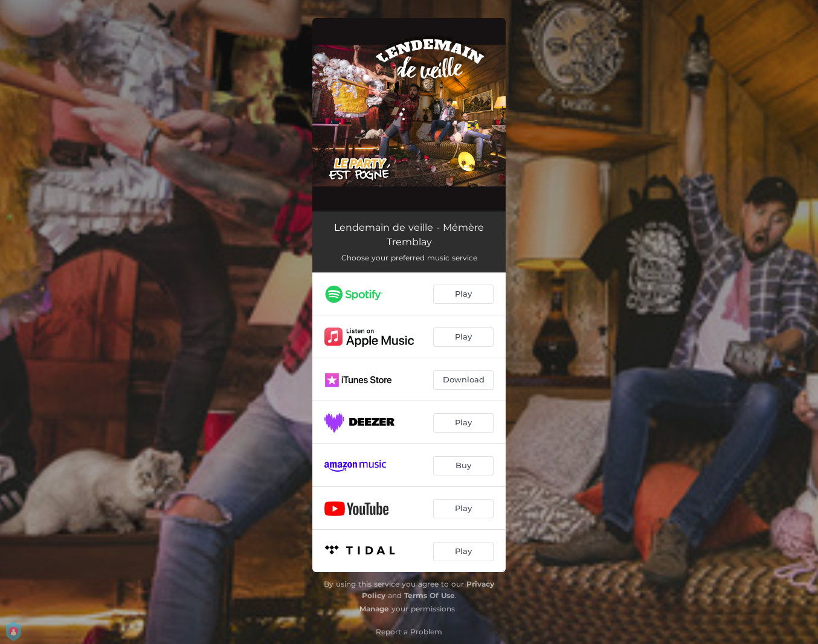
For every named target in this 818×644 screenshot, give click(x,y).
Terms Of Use (430, 595)
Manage (374, 609)
